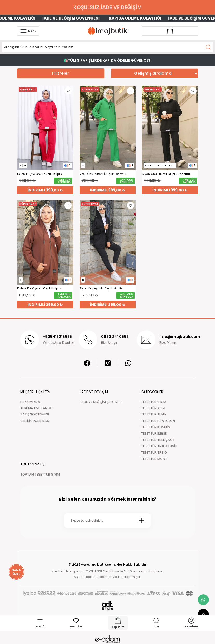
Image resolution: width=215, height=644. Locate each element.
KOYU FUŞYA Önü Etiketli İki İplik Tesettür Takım (40, 174)
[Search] (108, 47)
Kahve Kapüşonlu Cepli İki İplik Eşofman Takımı (39, 289)
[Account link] (170, 31)
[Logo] (108, 31)
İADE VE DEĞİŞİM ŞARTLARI (101, 402)
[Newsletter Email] (108, 521)
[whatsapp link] (203, 600)
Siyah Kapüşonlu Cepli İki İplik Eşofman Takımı (101, 289)
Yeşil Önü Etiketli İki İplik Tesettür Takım (103, 174)
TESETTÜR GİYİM (154, 402)
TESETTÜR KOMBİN (155, 427)
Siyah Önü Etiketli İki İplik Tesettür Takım (166, 174)
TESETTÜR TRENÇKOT (158, 440)
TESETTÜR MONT (154, 459)
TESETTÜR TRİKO (154, 453)
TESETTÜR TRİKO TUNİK (159, 446)
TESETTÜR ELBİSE (154, 434)
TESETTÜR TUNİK (154, 414)
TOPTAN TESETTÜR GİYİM (40, 474)
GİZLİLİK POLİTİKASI (35, 421)
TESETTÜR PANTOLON (158, 421)
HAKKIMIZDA (30, 402)
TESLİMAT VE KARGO (36, 408)
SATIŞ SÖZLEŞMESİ (35, 414)
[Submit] (141, 521)
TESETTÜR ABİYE (153, 408)
